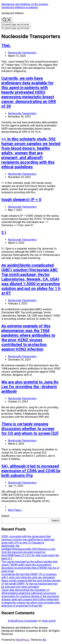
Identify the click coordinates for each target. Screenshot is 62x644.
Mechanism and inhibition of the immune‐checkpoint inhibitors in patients (25, 6)
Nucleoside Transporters (22, 53)
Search (5, 516)
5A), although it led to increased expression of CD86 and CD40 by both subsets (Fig (31, 471)
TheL (6, 45)
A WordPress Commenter (23, 621)
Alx (44, 640)
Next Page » (15, 510)
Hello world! (49, 621)
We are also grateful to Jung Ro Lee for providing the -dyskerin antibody (30, 387)
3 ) (4, 232)
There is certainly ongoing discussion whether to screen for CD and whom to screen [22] (30, 429)
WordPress (23, 640)
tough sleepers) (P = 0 (21, 200)
